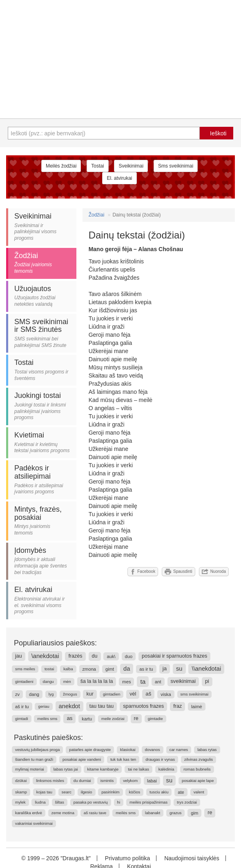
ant (158, 682)
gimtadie (155, 719)
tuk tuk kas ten (123, 759)
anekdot (69, 706)
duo (129, 656)
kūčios (134, 792)
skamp (21, 792)
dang (34, 694)
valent (199, 792)
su (179, 669)
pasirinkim (110, 792)
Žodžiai (97, 215)
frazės (75, 656)
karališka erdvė (29, 813)
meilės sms (47, 719)
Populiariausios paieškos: (55, 643)
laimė (197, 707)
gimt (110, 669)
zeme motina (63, 813)
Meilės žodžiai (61, 166)
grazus (175, 813)
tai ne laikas (138, 769)
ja (165, 668)
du (95, 656)
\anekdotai (45, 656)
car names (179, 750)
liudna (40, 802)
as (69, 718)
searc (67, 792)
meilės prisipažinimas (148, 802)
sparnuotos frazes (143, 706)
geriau (44, 706)
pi (207, 681)
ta (143, 681)
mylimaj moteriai (30, 769)
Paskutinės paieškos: (48, 738)
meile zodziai (113, 719)
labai (152, 781)
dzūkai (21, 781)
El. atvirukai (119, 178)
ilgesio (87, 792)
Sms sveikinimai (176, 166)
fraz (177, 706)
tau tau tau (102, 706)
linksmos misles (50, 781)
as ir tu (146, 669)
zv (17, 694)
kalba (68, 669)
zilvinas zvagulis (199, 759)
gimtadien (112, 694)
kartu (87, 719)
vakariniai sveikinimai (34, 823)
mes (126, 682)
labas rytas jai (66, 769)
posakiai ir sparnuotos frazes (174, 656)
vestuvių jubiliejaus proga (37, 750)
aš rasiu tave (95, 813)
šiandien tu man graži (34, 759)
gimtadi (22, 719)
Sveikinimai (131, 166)
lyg (51, 694)
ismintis (107, 781)
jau (19, 656)
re (136, 718)
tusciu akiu (159, 792)
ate (181, 792)
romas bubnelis (197, 769)
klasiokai (128, 750)
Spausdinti (179, 572)
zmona (89, 669)
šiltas (60, 802)
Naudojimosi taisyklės (192, 858)
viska (166, 694)
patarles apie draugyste (90, 750)
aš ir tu (22, 707)
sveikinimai (183, 681)
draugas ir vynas (160, 759)
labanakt (153, 813)
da (127, 669)
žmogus (70, 694)
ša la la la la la (97, 681)
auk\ (111, 656)
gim (194, 813)
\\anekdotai (206, 669)
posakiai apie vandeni (82, 759)
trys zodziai (187, 802)
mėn (67, 681)
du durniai (82, 781)
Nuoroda (214, 572)
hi (119, 802)
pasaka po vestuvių (91, 802)
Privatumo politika (128, 858)
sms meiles (25, 669)
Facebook (143, 572)
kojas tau (44, 792)
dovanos (153, 750)
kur (90, 694)
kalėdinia (166, 769)
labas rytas (207, 750)
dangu (48, 681)
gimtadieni (24, 681)
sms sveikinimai (195, 694)
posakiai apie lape (198, 781)
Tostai (97, 166)
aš (148, 694)
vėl (133, 694)
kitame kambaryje (103, 769)
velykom (130, 781)
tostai (49, 669)
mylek (20, 802)
